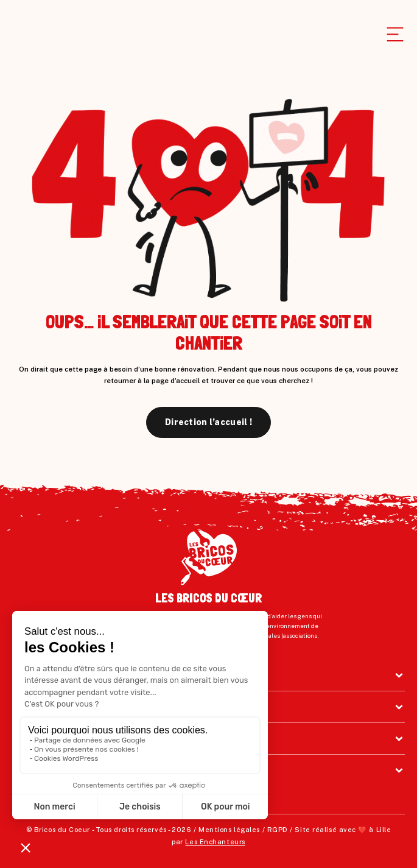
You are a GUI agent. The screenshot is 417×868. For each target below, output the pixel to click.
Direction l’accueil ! (208, 422)
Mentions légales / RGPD (243, 830)
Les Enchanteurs (215, 842)
